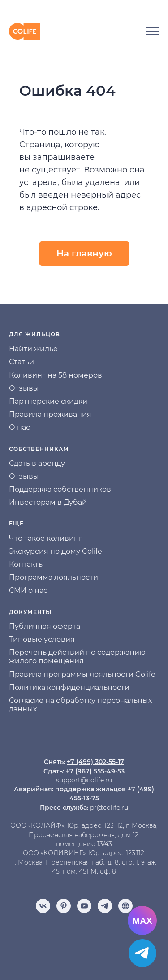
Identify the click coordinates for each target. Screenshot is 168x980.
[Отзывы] (125, 906)
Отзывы (24, 388)
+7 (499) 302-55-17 (95, 762)
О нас (19, 427)
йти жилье (38, 349)
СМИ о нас (28, 590)
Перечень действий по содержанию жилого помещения (77, 657)
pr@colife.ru (109, 808)
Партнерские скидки (48, 401)
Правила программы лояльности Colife (82, 674)
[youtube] (84, 906)
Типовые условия (42, 639)
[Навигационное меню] (153, 31)
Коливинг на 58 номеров (56, 375)
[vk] (43, 906)
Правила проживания (50, 414)
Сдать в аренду (37, 463)
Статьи (22, 362)
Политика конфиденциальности (69, 687)
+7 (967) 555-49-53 (95, 771)
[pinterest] (64, 906)
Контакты (27, 564)
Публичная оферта (45, 626)
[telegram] (105, 906)
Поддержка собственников (60, 489)
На (14, 349)
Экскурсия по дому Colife (56, 551)
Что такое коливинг (46, 538)
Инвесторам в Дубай (48, 502)
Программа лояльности (54, 577)
